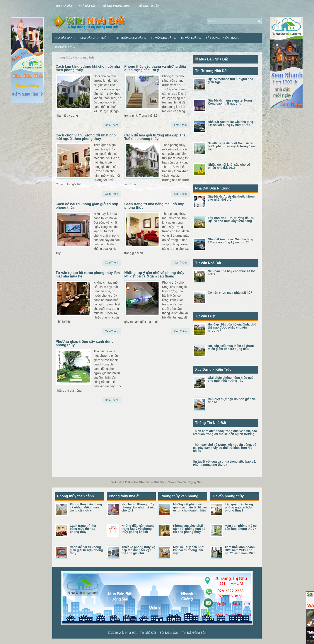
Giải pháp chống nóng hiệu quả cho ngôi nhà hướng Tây (231, 379)
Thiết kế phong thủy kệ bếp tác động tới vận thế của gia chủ (138, 550)
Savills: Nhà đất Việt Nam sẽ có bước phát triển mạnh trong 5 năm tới (233, 146)
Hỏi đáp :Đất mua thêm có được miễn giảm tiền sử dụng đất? (231, 347)
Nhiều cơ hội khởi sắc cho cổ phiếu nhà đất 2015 (229, 166)
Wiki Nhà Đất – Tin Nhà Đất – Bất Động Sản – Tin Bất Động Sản (162, 633)
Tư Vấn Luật (192, 36)
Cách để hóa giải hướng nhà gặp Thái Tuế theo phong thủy (155, 137)
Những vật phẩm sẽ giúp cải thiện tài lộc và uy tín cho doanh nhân (190, 507)
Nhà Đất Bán (66, 36)
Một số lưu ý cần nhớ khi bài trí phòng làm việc (188, 550)
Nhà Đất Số (87, 6)
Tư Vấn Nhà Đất (165, 36)
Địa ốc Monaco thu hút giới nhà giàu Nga (230, 81)
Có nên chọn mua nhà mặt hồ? (230, 293)
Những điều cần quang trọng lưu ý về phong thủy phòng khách (138, 529)
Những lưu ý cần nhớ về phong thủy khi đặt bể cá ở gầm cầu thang (154, 275)
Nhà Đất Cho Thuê (96, 36)
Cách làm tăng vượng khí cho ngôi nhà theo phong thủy (88, 68)
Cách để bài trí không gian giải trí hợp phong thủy (87, 206)
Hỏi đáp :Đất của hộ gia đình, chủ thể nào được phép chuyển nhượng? (232, 327)
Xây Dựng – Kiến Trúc (224, 36)
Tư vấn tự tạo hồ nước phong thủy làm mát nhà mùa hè (88, 275)
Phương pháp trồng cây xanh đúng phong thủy (85, 343)
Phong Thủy (66, 46)
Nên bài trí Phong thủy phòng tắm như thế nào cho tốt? (138, 507)
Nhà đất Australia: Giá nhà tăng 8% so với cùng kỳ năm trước (230, 123)
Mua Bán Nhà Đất (213, 59)
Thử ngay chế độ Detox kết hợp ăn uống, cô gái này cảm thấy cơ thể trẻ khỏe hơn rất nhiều (225, 448)
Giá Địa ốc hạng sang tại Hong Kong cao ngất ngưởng (230, 102)
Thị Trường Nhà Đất (131, 36)
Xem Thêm (112, 125)
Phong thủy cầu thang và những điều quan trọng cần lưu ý (155, 68)
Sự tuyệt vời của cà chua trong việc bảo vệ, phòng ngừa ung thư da (224, 463)
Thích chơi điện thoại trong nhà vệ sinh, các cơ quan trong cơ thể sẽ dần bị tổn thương (225, 432)
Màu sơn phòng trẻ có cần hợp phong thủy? (241, 527)
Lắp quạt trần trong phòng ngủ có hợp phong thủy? (239, 507)
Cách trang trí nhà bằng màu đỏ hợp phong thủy (154, 206)
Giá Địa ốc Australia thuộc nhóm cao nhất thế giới (231, 198)
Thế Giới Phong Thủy (116, 6)
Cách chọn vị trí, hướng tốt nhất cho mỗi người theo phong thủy (86, 137)
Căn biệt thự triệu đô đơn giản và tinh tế (232, 401)
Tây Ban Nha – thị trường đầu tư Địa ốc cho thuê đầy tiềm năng (231, 219)
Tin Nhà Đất (64, 6)
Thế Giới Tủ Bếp (148, 6)
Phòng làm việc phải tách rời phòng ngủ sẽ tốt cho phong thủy (189, 529)
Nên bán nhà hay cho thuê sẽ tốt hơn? (231, 273)
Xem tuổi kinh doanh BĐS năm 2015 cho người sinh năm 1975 (240, 550)
